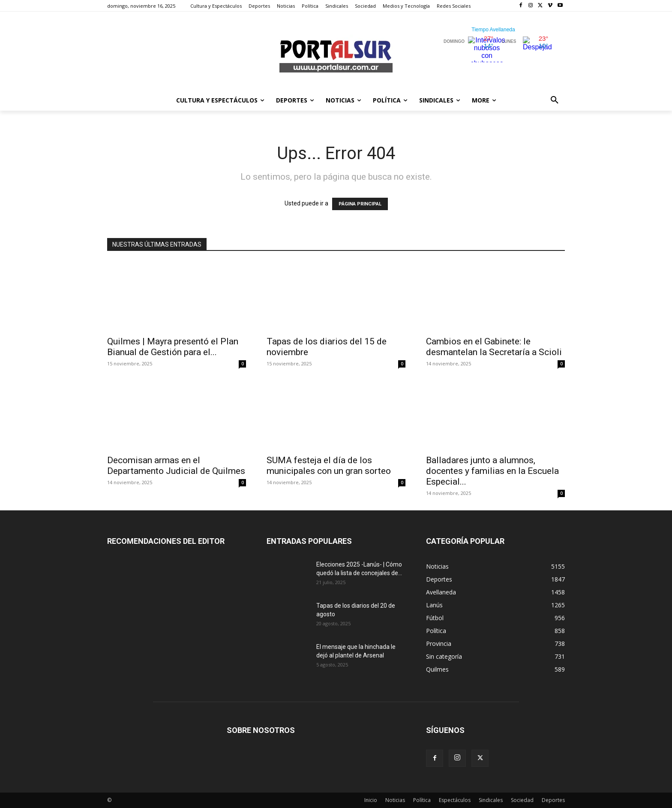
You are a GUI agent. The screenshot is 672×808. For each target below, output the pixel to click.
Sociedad (522, 800)
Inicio (371, 800)
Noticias (395, 800)
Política (422, 800)
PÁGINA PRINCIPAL (360, 204)
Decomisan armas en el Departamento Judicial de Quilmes (176, 466)
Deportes (553, 800)
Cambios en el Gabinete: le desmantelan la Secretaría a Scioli (494, 347)
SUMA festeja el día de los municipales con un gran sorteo (329, 466)
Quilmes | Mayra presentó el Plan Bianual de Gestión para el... (173, 347)
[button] (555, 100)
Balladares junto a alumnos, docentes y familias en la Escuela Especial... (492, 471)
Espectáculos (455, 800)
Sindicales (491, 800)
